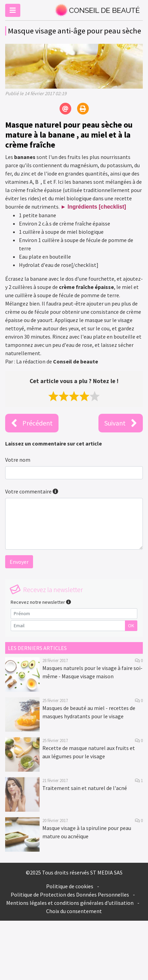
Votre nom (18, 460)
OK (131, 626)
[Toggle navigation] (13, 10)
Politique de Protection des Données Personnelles (70, 894)
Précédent (32, 423)
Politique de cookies (70, 886)
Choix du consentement (74, 911)
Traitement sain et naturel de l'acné (85, 788)
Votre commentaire (32, 491)
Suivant (121, 423)
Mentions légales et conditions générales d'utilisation (70, 903)
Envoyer (19, 562)
